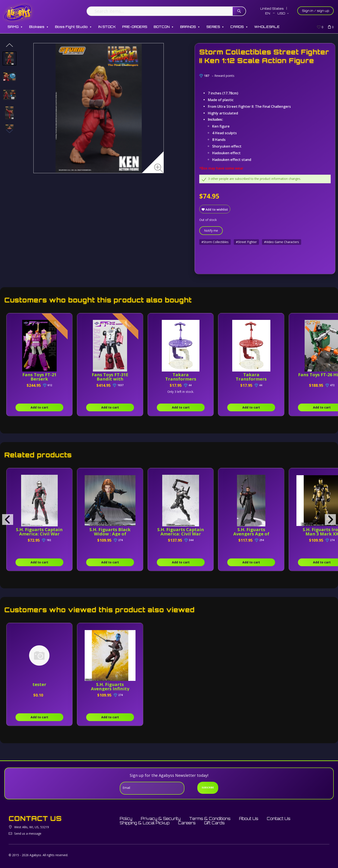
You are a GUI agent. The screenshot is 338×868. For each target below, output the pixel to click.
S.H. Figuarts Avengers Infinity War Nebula (110, 689)
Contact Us (279, 819)
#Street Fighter (246, 242)
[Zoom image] (159, 168)
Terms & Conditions (210, 819)
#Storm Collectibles (215, 242)
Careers (187, 823)
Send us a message (28, 833)
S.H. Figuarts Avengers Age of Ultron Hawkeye (252, 534)
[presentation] (8, 520)
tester (39, 684)
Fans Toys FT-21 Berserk (39, 377)
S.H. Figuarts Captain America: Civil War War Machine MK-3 (181, 534)
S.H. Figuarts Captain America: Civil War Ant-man (40, 534)
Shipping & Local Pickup (145, 823)
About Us (249, 819)
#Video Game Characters (282, 242)
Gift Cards (214, 823)
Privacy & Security (161, 819)
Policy (126, 819)
